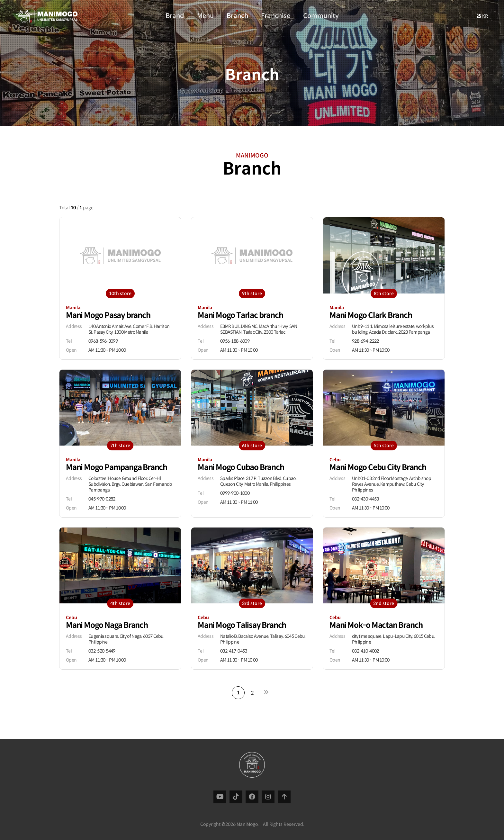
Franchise (276, 15)
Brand (175, 15)
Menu (205, 15)
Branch (237, 15)
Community (321, 15)
